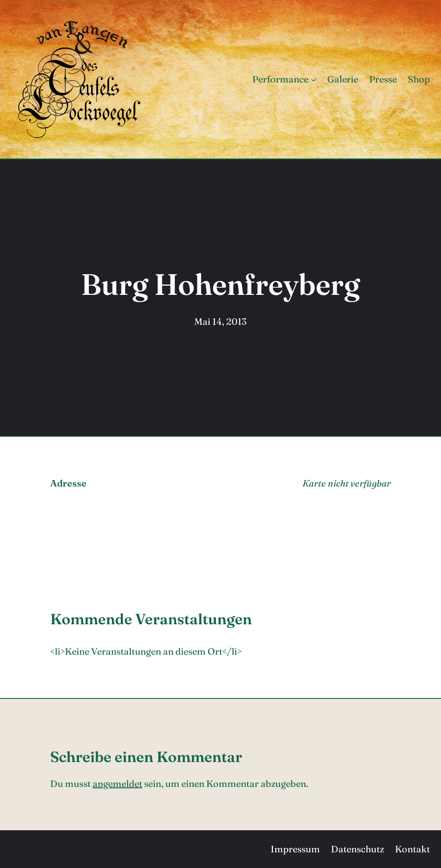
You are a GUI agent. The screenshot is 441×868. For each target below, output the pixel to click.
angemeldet (117, 783)
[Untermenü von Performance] (313, 79)
